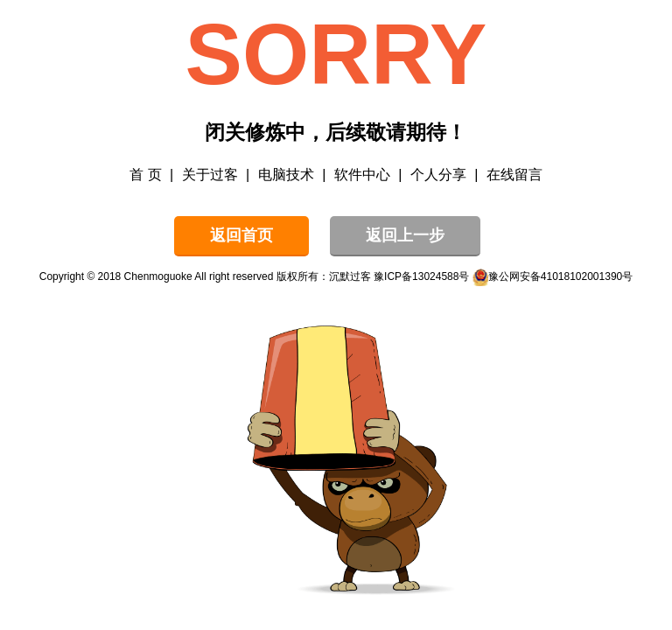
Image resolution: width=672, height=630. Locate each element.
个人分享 (438, 175)
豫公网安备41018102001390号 (560, 276)
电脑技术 (286, 175)
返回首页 (241, 235)
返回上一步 (405, 235)
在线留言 (514, 175)
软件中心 (362, 175)
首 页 (145, 175)
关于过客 (210, 175)
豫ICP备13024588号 (421, 276)
